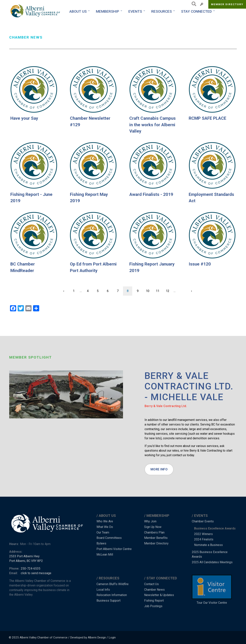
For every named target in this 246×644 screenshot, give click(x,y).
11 (159, 290)
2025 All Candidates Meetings (212, 562)
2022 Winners (203, 534)
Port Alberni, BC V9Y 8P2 (26, 561)
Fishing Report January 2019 (152, 267)
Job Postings (153, 606)
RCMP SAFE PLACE (207, 118)
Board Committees (109, 538)
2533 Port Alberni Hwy (24, 556)
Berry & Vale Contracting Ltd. (166, 406)
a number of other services (163, 424)
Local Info (103, 590)
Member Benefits (156, 538)
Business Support (108, 601)
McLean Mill (105, 555)
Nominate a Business (208, 545)
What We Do (105, 527)
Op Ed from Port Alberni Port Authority (93, 267)
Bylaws (101, 543)
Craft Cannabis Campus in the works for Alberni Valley (153, 125)
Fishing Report (154, 601)
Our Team (103, 532)
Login (112, 637)
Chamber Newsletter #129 (90, 121)
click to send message (36, 573)
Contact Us (151, 584)
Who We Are (105, 521)
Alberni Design (97, 637)
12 (169, 290)
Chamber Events (203, 521)
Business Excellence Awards (215, 528)
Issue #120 (200, 264)
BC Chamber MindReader (23, 267)
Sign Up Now (153, 527)
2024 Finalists (204, 539)
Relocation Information (112, 595)
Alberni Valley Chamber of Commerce (44, 637)
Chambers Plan (154, 532)
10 (149, 290)
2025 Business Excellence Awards (210, 554)
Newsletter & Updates (159, 595)
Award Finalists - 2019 (151, 194)
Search (193, 4)
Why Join (150, 521)
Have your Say (24, 118)
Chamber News (154, 590)
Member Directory (227, 4)
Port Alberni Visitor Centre (114, 549)
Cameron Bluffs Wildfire (113, 584)
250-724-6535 (31, 569)
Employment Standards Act (211, 198)
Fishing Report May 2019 (89, 198)
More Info (159, 469)
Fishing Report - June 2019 (31, 198)
